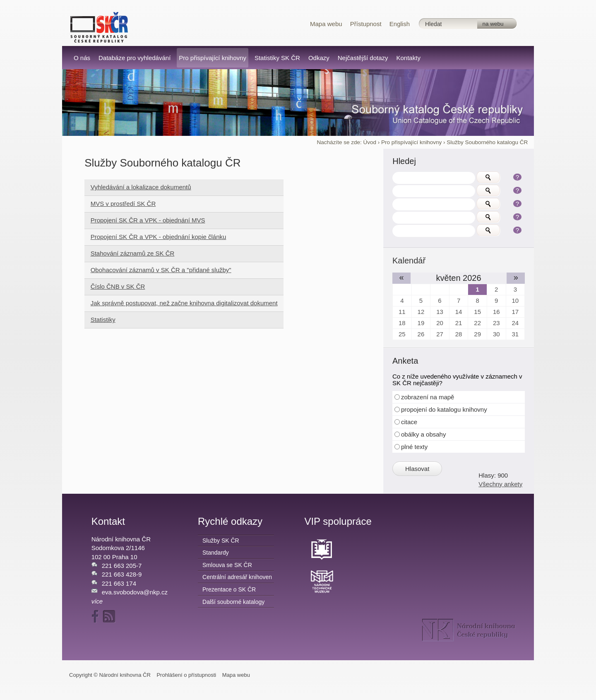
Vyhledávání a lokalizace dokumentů (141, 187)
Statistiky (103, 320)
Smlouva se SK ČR (227, 565)
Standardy (216, 553)
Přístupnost (366, 24)
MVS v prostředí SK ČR (123, 204)
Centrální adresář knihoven (237, 577)
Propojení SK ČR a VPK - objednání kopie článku (159, 237)
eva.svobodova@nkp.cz (135, 592)
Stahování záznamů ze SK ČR (133, 253)
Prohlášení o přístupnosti (186, 675)
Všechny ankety (500, 484)
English (400, 24)
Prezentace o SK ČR (229, 589)
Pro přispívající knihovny (411, 142)
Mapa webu (326, 24)
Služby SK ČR (221, 541)
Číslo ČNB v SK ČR (118, 286)
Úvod (370, 142)
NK (469, 630)
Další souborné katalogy (233, 602)
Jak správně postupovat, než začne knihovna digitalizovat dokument (184, 303)
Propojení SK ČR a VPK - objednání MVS (148, 220)
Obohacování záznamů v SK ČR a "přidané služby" (161, 270)
